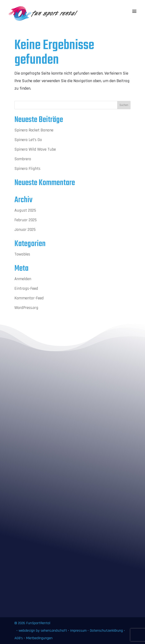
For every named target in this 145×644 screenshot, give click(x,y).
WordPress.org (26, 308)
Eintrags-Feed (26, 288)
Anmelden (23, 279)
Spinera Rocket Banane (34, 130)
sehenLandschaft (54, 631)
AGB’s (19, 638)
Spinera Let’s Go (28, 140)
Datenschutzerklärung (106, 631)
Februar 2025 (26, 220)
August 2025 (25, 210)
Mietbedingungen (39, 638)
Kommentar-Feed (29, 298)
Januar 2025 (25, 230)
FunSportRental (38, 623)
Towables (22, 254)
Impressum (78, 631)
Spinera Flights (27, 169)
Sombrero (23, 159)
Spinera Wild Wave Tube (35, 149)
